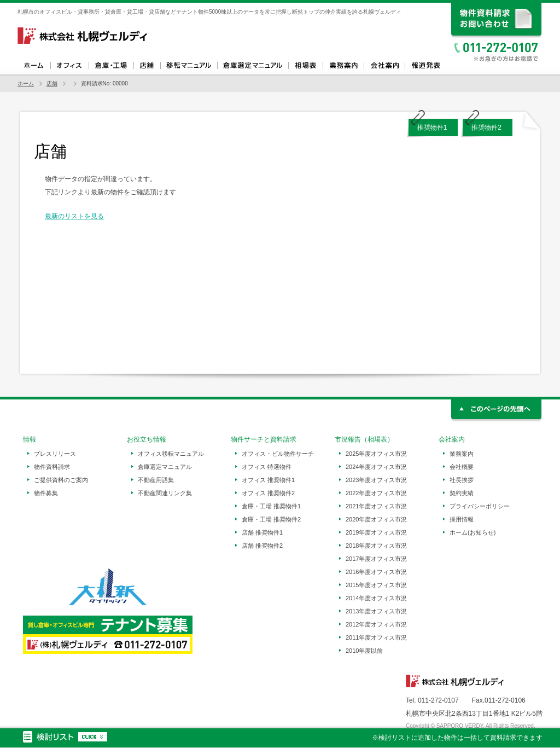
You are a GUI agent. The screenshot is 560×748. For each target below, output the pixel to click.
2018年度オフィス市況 (376, 546)
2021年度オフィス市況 (376, 506)
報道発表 (425, 66)
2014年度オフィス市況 (376, 598)
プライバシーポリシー (480, 506)
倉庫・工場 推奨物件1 (271, 506)
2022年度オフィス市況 (376, 493)
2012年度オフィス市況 (376, 624)
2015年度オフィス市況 (376, 585)
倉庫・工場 (111, 66)
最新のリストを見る (74, 216)
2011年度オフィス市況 (376, 637)
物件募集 (46, 493)
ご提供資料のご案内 (61, 480)
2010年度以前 (364, 651)
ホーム (34, 66)
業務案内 (343, 66)
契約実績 (462, 493)
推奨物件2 (486, 127)
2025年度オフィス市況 (376, 454)
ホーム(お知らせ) (472, 532)
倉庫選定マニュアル (253, 66)
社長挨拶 (462, 480)
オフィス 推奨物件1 (268, 480)
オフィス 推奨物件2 (268, 493)
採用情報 (462, 519)
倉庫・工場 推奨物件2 (271, 519)
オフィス (69, 66)
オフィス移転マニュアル (189, 66)
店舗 (147, 66)
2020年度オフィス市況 (376, 519)
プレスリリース (55, 454)
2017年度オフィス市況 (376, 559)
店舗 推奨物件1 (262, 532)
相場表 (305, 66)
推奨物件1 (432, 127)
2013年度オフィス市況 (376, 611)
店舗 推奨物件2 (262, 546)
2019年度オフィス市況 (376, 532)
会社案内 (384, 66)
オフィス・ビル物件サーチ (278, 454)
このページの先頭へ (497, 411)
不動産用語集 (156, 480)
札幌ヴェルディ (83, 36)
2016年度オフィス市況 (376, 572)
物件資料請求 (52, 467)
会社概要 (462, 467)
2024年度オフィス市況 (376, 467)
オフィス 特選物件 (267, 467)
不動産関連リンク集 (165, 493)
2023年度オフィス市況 (376, 480)
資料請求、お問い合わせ (497, 21)
